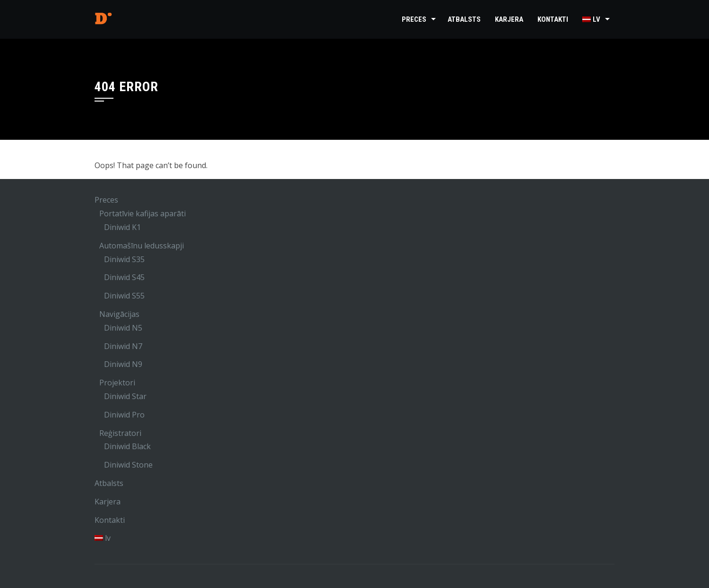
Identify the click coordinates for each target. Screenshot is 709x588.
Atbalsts (464, 19)
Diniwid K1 (122, 227)
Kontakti (553, 19)
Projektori (117, 383)
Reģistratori (120, 433)
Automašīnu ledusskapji (142, 246)
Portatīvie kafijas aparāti (143, 213)
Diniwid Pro (124, 415)
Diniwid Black (127, 446)
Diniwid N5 (123, 328)
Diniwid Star (125, 396)
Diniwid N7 (123, 346)
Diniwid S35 (124, 259)
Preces (414, 19)
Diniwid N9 (123, 364)
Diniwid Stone (128, 465)
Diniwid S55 (124, 296)
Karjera (509, 19)
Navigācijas (119, 314)
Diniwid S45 (124, 277)
